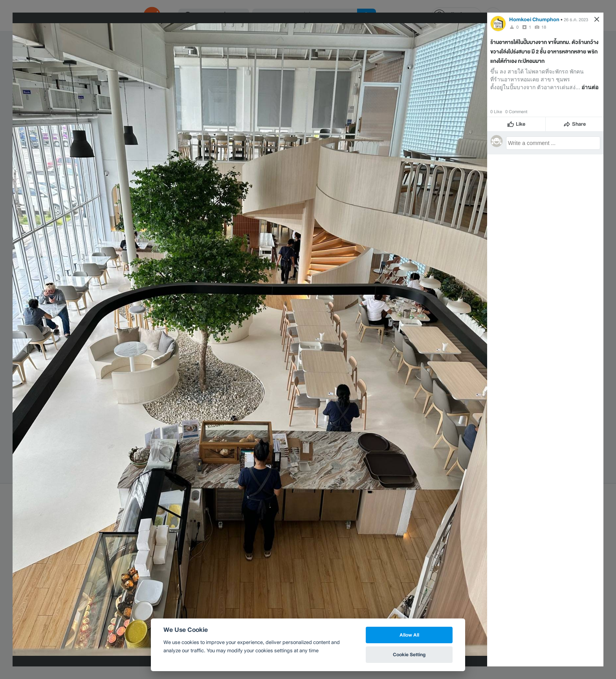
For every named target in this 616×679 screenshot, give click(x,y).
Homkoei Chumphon (534, 19)
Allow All (409, 635)
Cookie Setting (409, 654)
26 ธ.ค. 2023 (576, 20)
